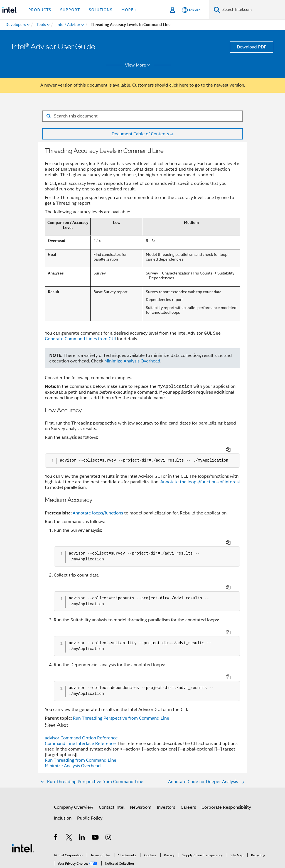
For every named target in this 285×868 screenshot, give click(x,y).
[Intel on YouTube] (96, 801)
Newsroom (141, 770)
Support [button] (70, 10)
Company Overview (74, 770)
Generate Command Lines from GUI (80, 339)
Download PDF (252, 47)
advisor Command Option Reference (81, 700)
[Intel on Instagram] (109, 801)
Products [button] (40, 10)
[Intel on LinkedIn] (82, 801)
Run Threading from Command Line (81, 723)
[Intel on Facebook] (56, 801)
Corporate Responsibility (226, 770)
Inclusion (63, 781)
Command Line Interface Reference (81, 706)
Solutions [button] (101, 10)
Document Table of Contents (140, 134)
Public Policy (90, 781)
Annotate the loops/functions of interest (200, 474)
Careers (188, 770)
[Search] (217, 10)
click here (179, 85)
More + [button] (129, 10)
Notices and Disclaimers (94, 843)
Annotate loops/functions (98, 506)
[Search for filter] (142, 116)
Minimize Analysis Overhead (132, 361)
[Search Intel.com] (253, 10)
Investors (166, 770)
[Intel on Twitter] (69, 801)
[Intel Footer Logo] (23, 810)
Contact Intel (112, 770)
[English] (191, 10)
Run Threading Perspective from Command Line (121, 681)
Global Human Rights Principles (120, 848)
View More (138, 65)
